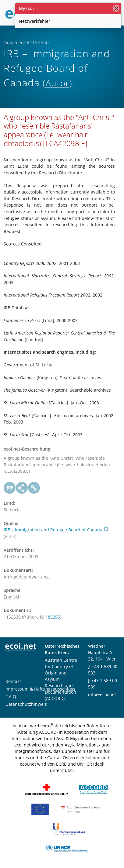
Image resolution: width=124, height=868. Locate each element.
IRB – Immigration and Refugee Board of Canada (56, 530)
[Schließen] (116, 8)
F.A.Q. (11, 696)
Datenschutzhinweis (26, 704)
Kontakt (13, 681)
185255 (53, 617)
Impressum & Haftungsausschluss (40, 689)
